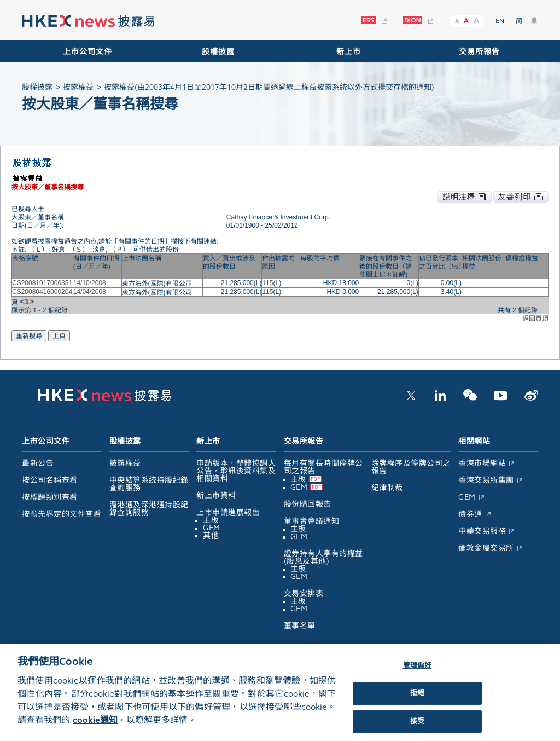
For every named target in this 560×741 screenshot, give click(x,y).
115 (267, 283)
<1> (27, 301)
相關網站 (474, 441)
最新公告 (38, 463)
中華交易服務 (482, 531)
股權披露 (218, 52)
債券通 (470, 514)
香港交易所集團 (486, 480)
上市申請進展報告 (228, 513)
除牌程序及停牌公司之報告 (411, 467)
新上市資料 (216, 496)
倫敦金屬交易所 (486, 548)
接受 (417, 729)
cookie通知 (95, 728)
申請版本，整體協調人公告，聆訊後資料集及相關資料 (236, 471)
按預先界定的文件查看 (62, 514)
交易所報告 (479, 52)
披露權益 (125, 463)
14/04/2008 (90, 292)
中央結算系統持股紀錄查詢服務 (149, 484)
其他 (211, 536)
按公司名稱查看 (50, 480)
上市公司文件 (87, 52)
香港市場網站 (482, 463)
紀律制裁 (387, 488)
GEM (212, 528)
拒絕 (417, 701)
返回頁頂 (535, 319)
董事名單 (300, 626)
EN (500, 21)
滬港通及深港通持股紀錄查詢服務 (149, 509)
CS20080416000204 (42, 292)
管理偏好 (418, 673)
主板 (211, 520)
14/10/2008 (90, 283)
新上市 (349, 52)
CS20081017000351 (42, 283)
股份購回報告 (308, 504)
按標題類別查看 (50, 497)
